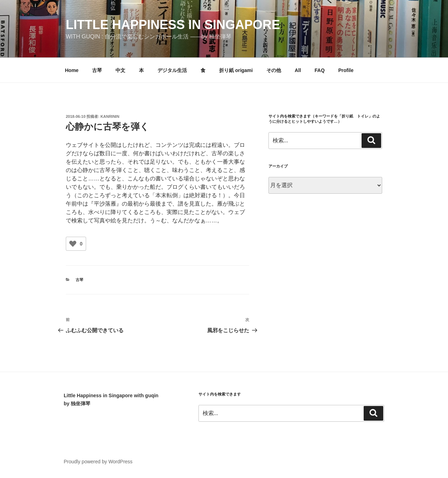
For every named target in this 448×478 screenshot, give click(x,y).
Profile (346, 70)
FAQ (320, 70)
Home (72, 70)
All (298, 70)
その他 (274, 70)
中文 (120, 70)
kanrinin (110, 116)
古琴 (97, 70)
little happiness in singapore (173, 25)
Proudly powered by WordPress (98, 462)
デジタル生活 (172, 70)
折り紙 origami (236, 70)
